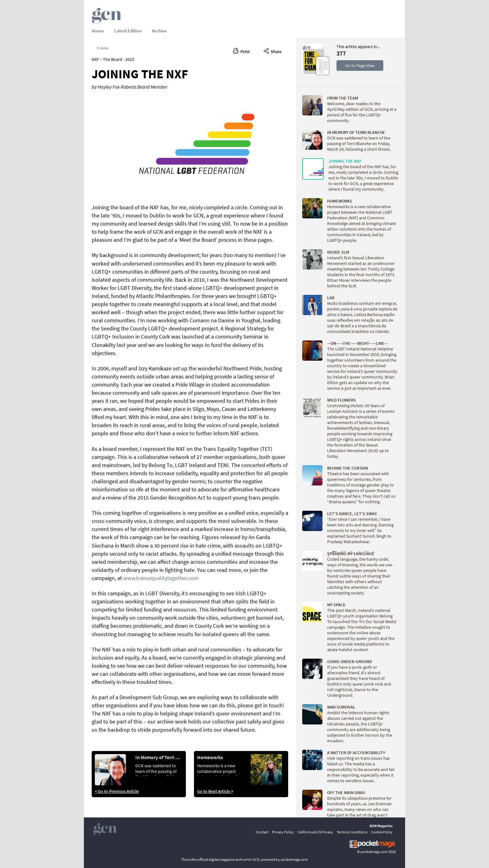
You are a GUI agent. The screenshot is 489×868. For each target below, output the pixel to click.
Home (98, 31)
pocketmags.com (374, 852)
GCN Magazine (381, 826)
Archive (159, 31)
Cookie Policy (382, 832)
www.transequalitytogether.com (161, 578)
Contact (262, 832)
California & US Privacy (315, 832)
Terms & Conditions (352, 832)
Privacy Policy (283, 832)
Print (241, 51)
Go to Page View (360, 66)
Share (273, 51)
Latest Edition (128, 31)
